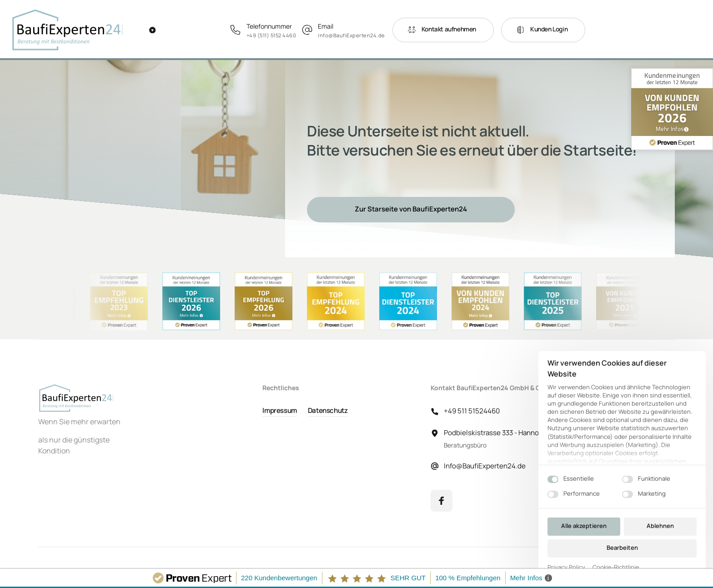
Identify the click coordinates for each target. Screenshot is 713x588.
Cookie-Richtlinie (616, 568)
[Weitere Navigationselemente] (152, 30)
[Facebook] (442, 501)
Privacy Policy (566, 568)
